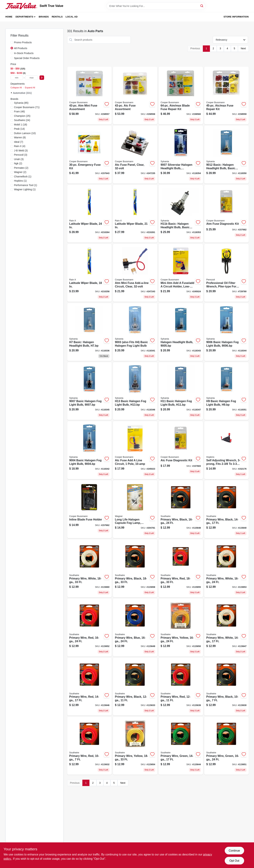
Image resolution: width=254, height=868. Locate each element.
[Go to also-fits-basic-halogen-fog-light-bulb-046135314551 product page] (135, 332)
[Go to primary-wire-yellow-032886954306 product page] (181, 628)
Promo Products (23, 42)
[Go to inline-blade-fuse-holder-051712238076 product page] (89, 509)
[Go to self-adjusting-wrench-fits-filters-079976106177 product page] (226, 450)
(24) (22, 120)
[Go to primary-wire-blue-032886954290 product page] (135, 628)
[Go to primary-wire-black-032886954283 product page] (181, 509)
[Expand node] (12, 93)
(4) (20, 146)
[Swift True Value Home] (21, 6)
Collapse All (16, 88)
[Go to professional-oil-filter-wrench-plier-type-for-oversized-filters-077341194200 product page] (226, 273)
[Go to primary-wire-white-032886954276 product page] (226, 628)
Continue (234, 851)
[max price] (32, 78)
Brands (44, 17)
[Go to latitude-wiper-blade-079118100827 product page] (135, 214)
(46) (19, 111)
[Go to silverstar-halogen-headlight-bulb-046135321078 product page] (181, 155)
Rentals (57, 17)
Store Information (236, 17)
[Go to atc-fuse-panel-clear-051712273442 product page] (135, 155)
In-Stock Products (24, 53)
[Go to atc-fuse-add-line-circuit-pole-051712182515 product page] (135, 450)
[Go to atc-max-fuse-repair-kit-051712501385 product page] (226, 96)
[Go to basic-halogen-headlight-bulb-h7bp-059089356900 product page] (89, 332)
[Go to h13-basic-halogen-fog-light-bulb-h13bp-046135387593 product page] (135, 391)
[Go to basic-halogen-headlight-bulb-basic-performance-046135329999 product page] (226, 155)
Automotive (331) (22, 93)
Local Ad (72, 17)
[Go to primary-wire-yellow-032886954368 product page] (135, 746)
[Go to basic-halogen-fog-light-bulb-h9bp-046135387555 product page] (226, 391)
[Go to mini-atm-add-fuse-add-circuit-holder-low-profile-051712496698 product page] (181, 273)
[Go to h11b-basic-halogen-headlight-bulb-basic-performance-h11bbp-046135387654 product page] (181, 214)
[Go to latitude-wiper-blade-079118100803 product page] (89, 214)
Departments (24, 17)
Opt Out (234, 861)
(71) (27, 107)
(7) (19, 142)
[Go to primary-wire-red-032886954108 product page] (89, 746)
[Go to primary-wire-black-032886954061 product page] (226, 687)
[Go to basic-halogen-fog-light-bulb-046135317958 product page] (89, 391)
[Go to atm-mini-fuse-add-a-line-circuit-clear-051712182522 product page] (135, 273)
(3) (21, 151)
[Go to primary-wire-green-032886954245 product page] (181, 746)
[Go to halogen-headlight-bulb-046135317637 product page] (181, 332)
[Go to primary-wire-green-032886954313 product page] (226, 746)
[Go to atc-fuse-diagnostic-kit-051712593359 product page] (181, 450)
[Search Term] (156, 6)
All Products (21, 48)
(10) (25, 133)
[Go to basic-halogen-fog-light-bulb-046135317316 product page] (89, 450)
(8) (20, 137)
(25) (22, 116)
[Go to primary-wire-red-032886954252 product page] (89, 687)
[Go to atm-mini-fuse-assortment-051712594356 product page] (89, 96)
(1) (23, 176)
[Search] (202, 6)
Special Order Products (27, 58)
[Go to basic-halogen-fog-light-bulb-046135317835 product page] (226, 332)
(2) (18, 163)
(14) (19, 129)
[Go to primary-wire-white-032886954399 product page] (89, 568)
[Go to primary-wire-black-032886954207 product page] (226, 509)
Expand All (30, 88)
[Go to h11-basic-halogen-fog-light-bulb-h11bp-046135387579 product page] (181, 391)
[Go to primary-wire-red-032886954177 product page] (181, 687)
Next (243, 48)
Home (9, 17)
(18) (21, 125)
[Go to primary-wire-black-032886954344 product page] (135, 568)
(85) (21, 103)
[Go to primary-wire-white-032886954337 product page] (226, 568)
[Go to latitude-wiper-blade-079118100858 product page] (89, 273)
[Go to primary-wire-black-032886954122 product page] (135, 687)
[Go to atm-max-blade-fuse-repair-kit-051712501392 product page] (181, 96)
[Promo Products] (12, 42)
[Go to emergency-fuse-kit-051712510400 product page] (89, 155)
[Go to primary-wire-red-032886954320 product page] (89, 628)
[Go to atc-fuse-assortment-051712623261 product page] (135, 96)
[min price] (17, 78)
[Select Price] (42, 78)
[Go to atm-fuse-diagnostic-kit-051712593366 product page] (226, 214)
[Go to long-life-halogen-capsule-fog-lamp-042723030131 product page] (135, 509)
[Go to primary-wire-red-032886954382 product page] (181, 568)
